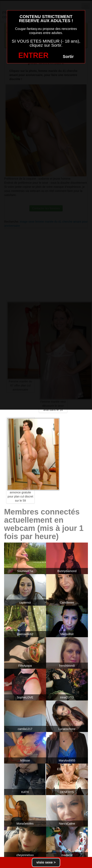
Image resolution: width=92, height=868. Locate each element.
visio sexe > (46, 862)
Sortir (68, 57)
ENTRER (33, 55)
